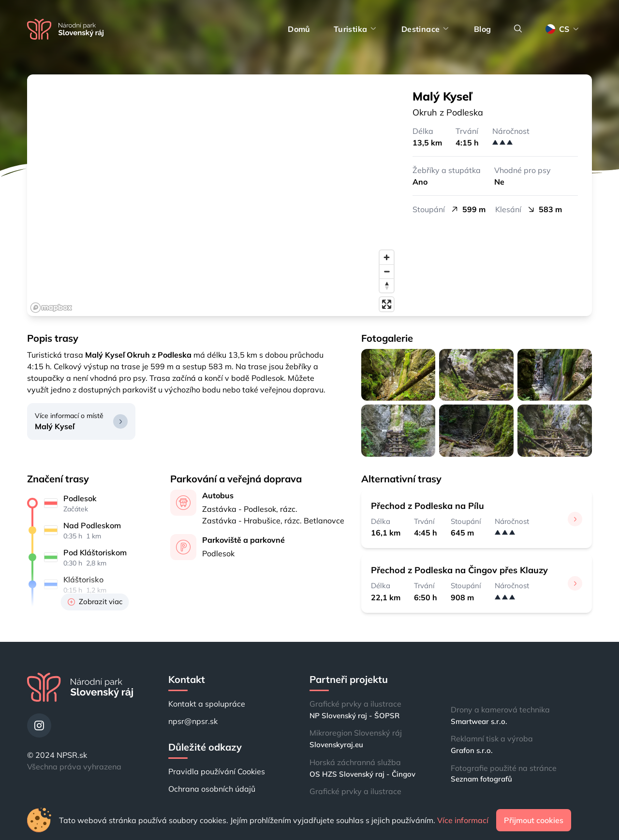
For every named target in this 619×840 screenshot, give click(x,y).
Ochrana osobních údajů (212, 789)
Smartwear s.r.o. (479, 721)
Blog (483, 29)
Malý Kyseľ (55, 426)
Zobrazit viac (95, 601)
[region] (213, 195)
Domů (299, 29)
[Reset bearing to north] (387, 285)
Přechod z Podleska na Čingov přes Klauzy (459, 570)
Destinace (426, 29)
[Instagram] (39, 725)
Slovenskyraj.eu (336, 745)
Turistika (356, 29)
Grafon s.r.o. (472, 750)
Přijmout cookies (534, 820)
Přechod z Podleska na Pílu (427, 506)
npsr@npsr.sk (193, 721)
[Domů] (65, 29)
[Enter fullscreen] (387, 304)
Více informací (463, 820)
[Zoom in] (387, 257)
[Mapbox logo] (51, 308)
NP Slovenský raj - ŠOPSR (354, 716)
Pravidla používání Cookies (217, 771)
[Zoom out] (387, 271)
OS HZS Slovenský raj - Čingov (362, 774)
